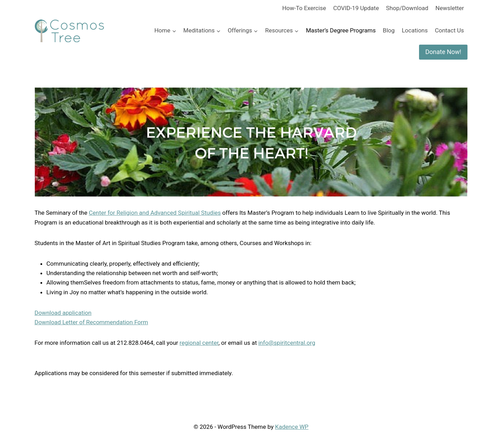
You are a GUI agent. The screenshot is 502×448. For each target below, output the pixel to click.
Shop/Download (407, 8)
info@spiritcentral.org (287, 343)
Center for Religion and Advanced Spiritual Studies (155, 213)
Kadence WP (292, 427)
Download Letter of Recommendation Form (91, 322)
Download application (63, 313)
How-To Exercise (304, 8)
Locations (415, 30)
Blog (389, 30)
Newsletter (450, 8)
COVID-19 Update (356, 8)
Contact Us (449, 30)
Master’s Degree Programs (341, 30)
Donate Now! (443, 52)
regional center (199, 343)
